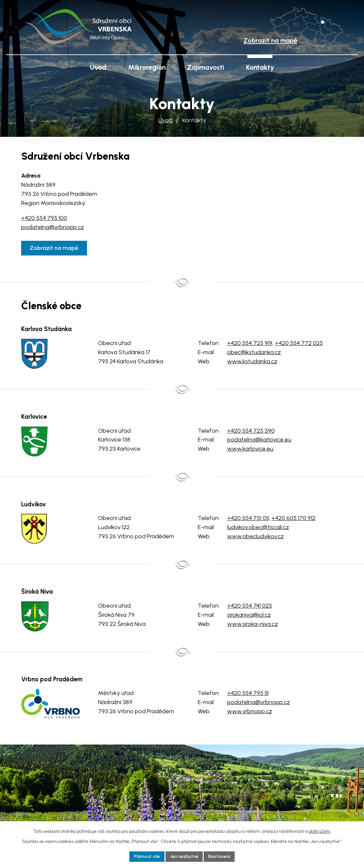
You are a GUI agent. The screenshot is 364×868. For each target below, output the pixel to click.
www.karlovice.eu (250, 449)
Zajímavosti (206, 67)
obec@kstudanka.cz (254, 352)
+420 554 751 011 (248, 518)
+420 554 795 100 (44, 218)
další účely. (320, 831)
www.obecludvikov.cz (255, 536)
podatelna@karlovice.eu (259, 440)
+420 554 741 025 (250, 606)
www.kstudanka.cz (252, 361)
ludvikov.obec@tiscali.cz (258, 527)
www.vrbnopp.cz (250, 711)
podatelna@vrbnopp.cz (53, 227)
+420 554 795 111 (248, 693)
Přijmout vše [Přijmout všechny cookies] (147, 856)
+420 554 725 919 (250, 343)
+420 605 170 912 (293, 518)
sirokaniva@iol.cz (249, 615)
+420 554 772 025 (299, 343)
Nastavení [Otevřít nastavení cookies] (219, 856)
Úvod (165, 120)
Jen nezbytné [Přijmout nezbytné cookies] (184, 856)
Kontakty (260, 67)
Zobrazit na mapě (54, 248)
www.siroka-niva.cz (253, 624)
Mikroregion (147, 67)
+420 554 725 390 (251, 431)
